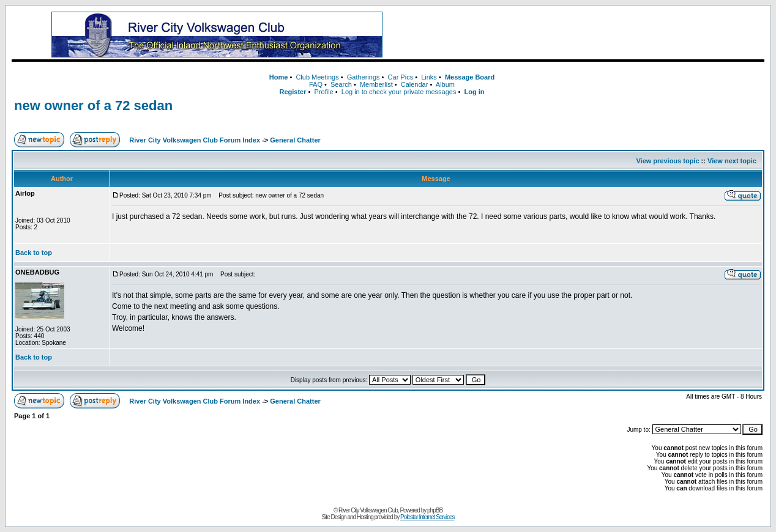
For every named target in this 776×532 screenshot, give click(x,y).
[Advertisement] (589, 35)
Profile (324, 92)
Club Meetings (317, 77)
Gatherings (364, 77)
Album (445, 84)
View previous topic (667, 161)
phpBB (435, 510)
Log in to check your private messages (399, 92)
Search (341, 84)
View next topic (732, 161)
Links (429, 77)
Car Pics (401, 77)
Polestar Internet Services (427, 517)
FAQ (316, 84)
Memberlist (376, 84)
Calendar (415, 84)
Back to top (34, 253)
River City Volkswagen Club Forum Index (195, 140)
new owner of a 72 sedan (93, 105)
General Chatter (295, 140)
